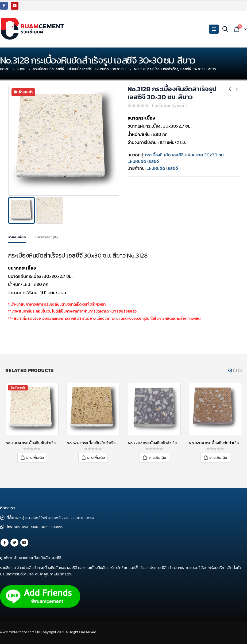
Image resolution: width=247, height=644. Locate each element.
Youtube (24, 543)
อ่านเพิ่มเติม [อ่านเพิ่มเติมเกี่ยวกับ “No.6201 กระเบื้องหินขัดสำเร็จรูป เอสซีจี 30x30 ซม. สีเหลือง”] (96, 458)
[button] (230, 370)
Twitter (14, 543)
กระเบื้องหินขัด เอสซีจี (164, 155)
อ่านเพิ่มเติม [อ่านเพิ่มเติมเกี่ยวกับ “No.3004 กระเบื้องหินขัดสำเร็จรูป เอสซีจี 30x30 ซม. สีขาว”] (35, 458)
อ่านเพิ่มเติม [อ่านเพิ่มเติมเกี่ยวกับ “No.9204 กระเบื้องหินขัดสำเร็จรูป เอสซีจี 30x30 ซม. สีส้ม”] (218, 458)
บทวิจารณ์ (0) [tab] (47, 237)
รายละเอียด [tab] (17, 237)
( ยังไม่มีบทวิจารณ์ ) (169, 105)
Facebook (5, 543)
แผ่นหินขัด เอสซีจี (143, 161)
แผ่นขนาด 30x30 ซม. (205, 155)
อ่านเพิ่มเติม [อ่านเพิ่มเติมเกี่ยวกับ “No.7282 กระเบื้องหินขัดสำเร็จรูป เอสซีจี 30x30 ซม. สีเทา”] (157, 458)
